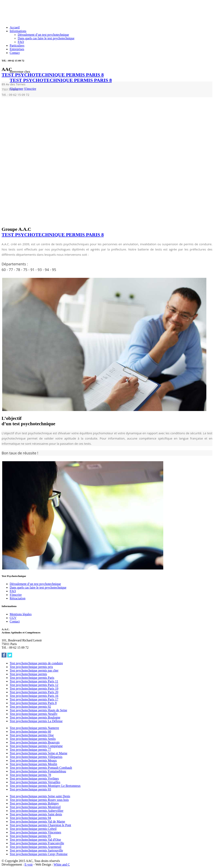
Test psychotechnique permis (28, 674)
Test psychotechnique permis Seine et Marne (38, 753)
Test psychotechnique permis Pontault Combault (41, 768)
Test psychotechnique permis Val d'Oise (35, 840)
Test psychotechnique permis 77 (30, 750)
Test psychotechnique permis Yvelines (34, 779)
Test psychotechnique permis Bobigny (34, 803)
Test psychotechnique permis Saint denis (36, 814)
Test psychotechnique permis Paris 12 (34, 685)
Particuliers (17, 45)
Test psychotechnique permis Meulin (33, 764)
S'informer (17, 89)
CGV (13, 618)
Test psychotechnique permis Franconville (37, 843)
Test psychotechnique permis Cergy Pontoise (39, 854)
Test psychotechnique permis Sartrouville (36, 850)
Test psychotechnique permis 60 (30, 732)
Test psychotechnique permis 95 (30, 836)
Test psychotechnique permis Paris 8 (33, 703)
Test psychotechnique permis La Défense (36, 721)
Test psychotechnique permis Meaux (33, 760)
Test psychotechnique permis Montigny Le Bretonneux (45, 786)
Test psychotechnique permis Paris (32, 678)
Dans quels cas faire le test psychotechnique (46, 38)
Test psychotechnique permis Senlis (33, 739)
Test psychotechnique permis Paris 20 (34, 692)
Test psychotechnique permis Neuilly (34, 714)
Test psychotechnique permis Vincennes (35, 832)
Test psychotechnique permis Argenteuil (36, 847)
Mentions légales (21, 614)
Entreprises (17, 49)
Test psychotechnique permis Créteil (33, 829)
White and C (62, 864)
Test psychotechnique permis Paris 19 (34, 689)
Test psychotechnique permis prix (31, 667)
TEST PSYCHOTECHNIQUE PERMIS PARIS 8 (61, 80)
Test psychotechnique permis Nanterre (34, 728)
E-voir (29, 864)
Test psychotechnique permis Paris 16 (34, 696)
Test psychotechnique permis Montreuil (35, 807)
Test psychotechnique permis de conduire (36, 663)
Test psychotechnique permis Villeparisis (36, 757)
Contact (15, 53)
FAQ (21, 42)
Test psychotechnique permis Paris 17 (34, 699)
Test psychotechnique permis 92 (30, 707)
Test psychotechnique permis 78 (30, 775)
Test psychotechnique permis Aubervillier (37, 811)
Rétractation (18, 598)
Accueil (15, 27)
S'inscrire (30, 89)
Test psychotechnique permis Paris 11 (34, 681)
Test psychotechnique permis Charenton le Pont (40, 825)
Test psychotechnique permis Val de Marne (37, 821)
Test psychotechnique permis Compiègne (36, 746)
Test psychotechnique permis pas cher (34, 670)
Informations (18, 31)
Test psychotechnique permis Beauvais (35, 742)
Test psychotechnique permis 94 (30, 818)
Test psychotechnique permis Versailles (35, 782)
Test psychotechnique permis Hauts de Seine (38, 710)
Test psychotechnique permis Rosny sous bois (39, 800)
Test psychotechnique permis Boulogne (35, 717)
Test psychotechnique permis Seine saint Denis (40, 796)
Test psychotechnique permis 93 (30, 789)
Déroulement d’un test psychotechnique (43, 35)
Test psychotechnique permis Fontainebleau (38, 771)
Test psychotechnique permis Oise (32, 735)
